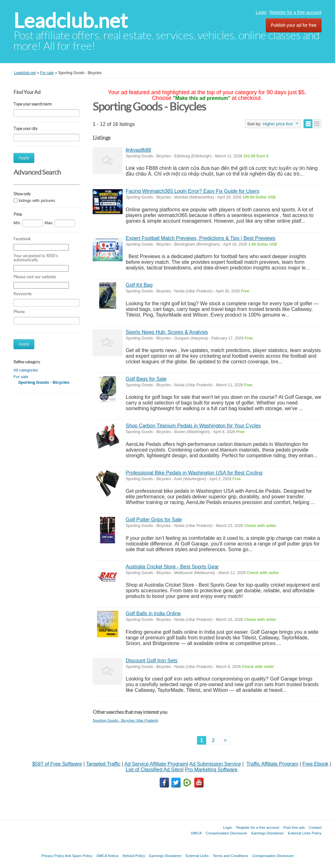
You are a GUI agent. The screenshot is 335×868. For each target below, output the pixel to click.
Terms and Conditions (230, 856)
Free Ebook (315, 764)
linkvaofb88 (138, 150)
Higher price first (278, 124)
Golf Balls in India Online (153, 613)
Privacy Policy (52, 856)
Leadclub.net (71, 21)
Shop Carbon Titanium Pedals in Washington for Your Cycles (193, 426)
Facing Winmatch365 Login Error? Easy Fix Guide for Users (192, 191)
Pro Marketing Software (211, 770)
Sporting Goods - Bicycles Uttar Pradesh (125, 720)
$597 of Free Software (57, 764)
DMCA (196, 833)
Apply (24, 158)
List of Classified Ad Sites (154, 770)
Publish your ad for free (294, 25)
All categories (26, 370)
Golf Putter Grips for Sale (154, 520)
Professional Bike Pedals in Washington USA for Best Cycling (194, 473)
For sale (21, 377)
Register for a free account (296, 12)
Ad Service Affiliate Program (156, 764)
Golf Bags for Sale (146, 379)
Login (261, 12)
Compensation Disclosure (226, 833)
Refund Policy (134, 856)
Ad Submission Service (215, 764)
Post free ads (294, 827)
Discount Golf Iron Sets (152, 661)
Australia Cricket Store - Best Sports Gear (172, 567)
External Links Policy (305, 833)
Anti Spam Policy (79, 856)
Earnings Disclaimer (268, 833)
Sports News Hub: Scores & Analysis (167, 332)
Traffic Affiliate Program (272, 764)
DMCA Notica (107, 856)
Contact (315, 827)
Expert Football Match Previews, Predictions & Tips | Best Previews (200, 238)
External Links (197, 856)
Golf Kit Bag (139, 285)
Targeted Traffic (103, 764)
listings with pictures (37, 201)
